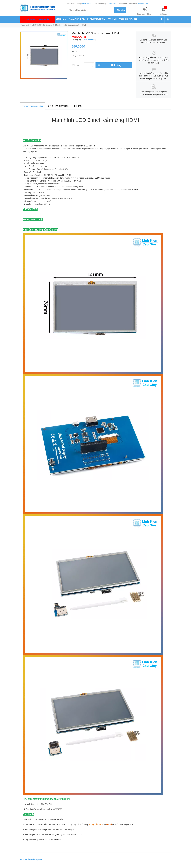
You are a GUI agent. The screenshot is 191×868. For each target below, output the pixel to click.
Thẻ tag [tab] (78, 106)
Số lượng (75, 65)
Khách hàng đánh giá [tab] (58, 106)
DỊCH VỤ (112, 19)
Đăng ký (150, 14)
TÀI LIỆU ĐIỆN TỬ (128, 19)
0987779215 (143, 4)
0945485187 (87, 4)
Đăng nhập (141, 14)
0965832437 (112, 4)
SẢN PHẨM (61, 19)
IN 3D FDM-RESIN (96, 19)
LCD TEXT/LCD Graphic (42, 25)
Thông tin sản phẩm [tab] (33, 106)
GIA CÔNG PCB (77, 19)
